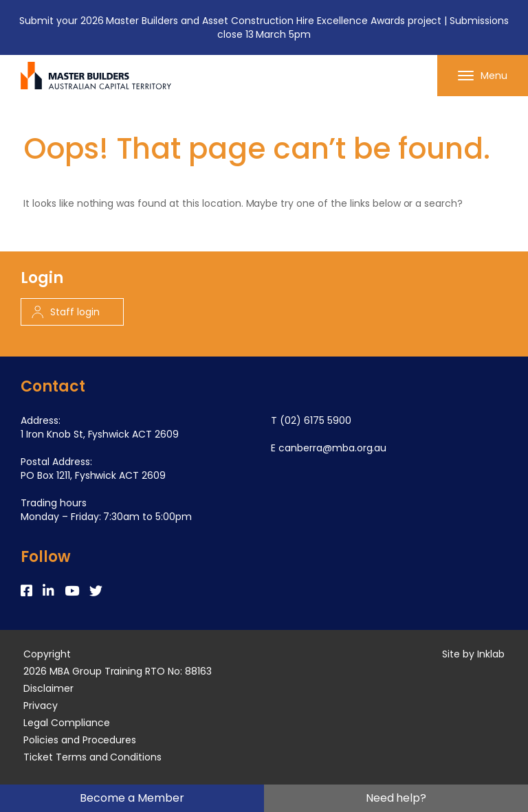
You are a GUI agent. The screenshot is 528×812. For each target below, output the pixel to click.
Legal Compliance (67, 723)
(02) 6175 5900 (316, 420)
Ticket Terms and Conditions (92, 757)
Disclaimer (48, 688)
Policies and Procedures (80, 740)
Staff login (66, 312)
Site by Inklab (473, 654)
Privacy (41, 706)
